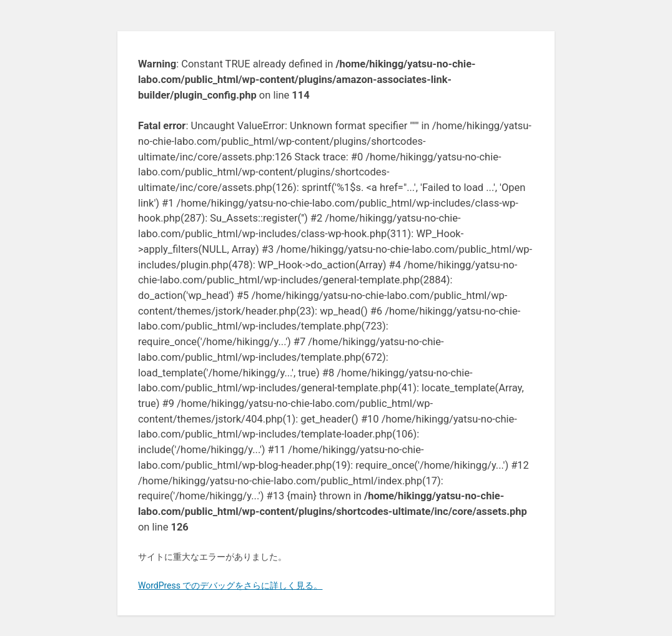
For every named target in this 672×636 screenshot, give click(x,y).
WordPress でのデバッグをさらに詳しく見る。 (230, 585)
